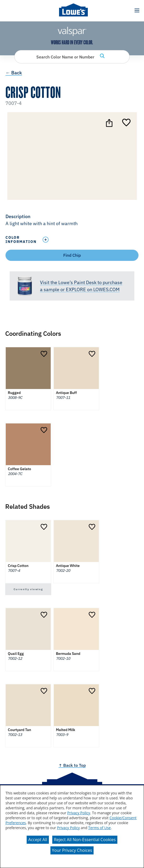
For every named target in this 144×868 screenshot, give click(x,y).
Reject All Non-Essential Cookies (85, 840)
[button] (137, 11)
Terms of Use (100, 828)
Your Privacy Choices (72, 850)
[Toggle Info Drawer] (89, 240)
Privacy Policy (79, 813)
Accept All (38, 840)
